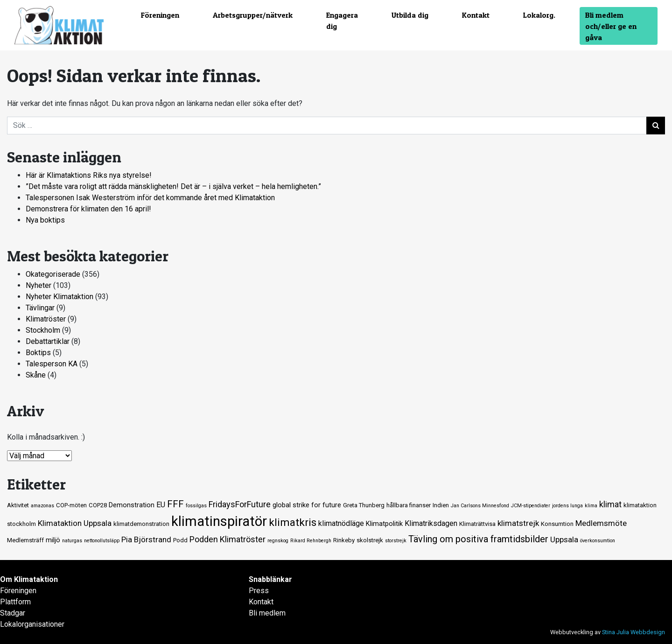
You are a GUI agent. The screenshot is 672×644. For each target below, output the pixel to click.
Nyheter (38, 285)
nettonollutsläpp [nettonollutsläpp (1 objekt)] (102, 541)
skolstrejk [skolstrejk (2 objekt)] (370, 540)
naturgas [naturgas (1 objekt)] (72, 541)
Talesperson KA (52, 364)
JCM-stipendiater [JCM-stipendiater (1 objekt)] (531, 506)
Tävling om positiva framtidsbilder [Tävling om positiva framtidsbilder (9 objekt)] (478, 539)
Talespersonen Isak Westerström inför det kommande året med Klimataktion (150, 198)
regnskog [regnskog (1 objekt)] (278, 541)
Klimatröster (46, 319)
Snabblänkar (270, 579)
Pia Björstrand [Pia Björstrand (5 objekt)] (146, 539)
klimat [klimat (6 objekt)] (610, 504)
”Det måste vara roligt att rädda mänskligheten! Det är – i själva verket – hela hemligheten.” (173, 186)
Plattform (15, 602)
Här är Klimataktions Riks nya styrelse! (89, 175)
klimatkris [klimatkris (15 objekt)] (293, 522)
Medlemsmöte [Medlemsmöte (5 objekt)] (601, 523)
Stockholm (43, 330)
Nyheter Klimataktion (59, 297)
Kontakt (476, 15)
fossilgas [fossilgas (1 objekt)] (196, 506)
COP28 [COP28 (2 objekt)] (98, 505)
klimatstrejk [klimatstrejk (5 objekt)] (518, 523)
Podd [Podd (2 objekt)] (180, 540)
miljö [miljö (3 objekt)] (53, 540)
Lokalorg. (539, 15)
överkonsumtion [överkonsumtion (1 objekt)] (598, 541)
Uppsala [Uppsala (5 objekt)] (564, 539)
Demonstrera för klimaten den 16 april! (88, 209)
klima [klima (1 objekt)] (591, 506)
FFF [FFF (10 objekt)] (175, 504)
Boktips (38, 353)
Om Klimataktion (29, 579)
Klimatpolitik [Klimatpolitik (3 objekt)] (384, 524)
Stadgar (13, 613)
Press (259, 591)
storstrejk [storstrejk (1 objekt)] (396, 541)
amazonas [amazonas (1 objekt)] (42, 506)
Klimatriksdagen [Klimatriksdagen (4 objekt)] (431, 523)
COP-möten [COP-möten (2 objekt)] (71, 505)
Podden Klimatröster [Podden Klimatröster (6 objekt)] (227, 539)
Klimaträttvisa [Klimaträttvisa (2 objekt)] (477, 524)
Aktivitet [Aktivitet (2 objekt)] (18, 505)
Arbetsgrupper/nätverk (253, 15)
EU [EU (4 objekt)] (161, 505)
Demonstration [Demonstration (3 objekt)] (132, 505)
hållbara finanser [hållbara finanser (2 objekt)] (409, 505)
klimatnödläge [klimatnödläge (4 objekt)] (341, 523)
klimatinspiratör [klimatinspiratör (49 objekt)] (219, 521)
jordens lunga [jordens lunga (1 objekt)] (567, 506)
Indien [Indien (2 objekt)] (441, 505)
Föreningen (160, 15)
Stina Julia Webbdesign (633, 632)
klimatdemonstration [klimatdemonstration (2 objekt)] (141, 524)
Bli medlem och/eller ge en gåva (611, 26)
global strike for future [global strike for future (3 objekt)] (307, 505)
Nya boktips (45, 220)
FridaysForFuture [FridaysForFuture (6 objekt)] (240, 504)
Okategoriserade (53, 274)
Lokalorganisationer (32, 624)
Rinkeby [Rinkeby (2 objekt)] (344, 540)
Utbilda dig (410, 15)
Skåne (36, 375)
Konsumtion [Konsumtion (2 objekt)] (557, 524)
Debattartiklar (48, 341)
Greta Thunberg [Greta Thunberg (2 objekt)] (364, 505)
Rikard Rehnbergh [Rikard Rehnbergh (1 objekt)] (311, 541)
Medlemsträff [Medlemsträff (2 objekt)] (25, 540)
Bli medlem (267, 613)
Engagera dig (342, 21)
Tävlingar (40, 308)
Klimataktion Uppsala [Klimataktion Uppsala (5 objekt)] (75, 523)
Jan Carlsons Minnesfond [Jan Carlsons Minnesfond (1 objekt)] (480, 506)
